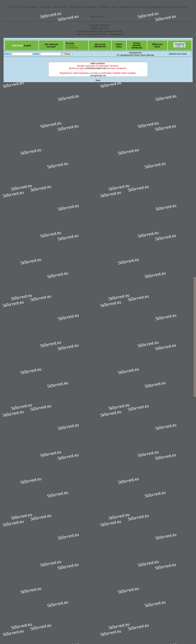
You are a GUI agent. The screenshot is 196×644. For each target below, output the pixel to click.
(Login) (27, 45)
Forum (137, 43)
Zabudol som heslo (178, 54)
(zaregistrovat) (99, 68)
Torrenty (70, 43)
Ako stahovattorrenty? (51, 45)
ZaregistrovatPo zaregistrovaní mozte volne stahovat (135, 54)
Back (98, 80)
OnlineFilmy (119, 45)
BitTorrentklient (157, 45)
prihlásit (89, 68)
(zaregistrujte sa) (98, 75)
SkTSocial (137, 48)
